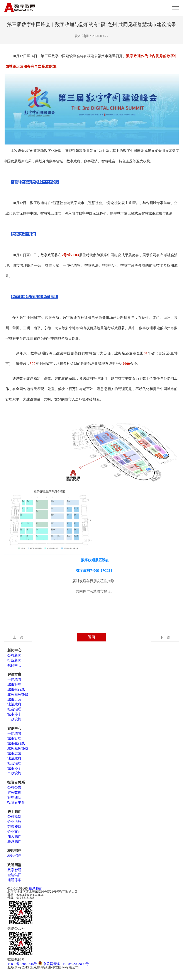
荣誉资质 (14, 826)
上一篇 (18, 637)
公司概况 (14, 816)
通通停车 (14, 880)
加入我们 (14, 836)
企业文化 (14, 831)
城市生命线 (16, 689)
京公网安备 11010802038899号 (64, 964)
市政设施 (14, 719)
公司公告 (14, 787)
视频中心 (14, 665)
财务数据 (14, 792)
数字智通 (14, 870)
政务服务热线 (18, 694)
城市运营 (14, 699)
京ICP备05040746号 (22, 964)
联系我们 (14, 841)
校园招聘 (14, 856)
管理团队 (14, 797)
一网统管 (14, 679)
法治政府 (14, 704)
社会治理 (14, 709)
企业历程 (14, 821)
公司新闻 (14, 655)
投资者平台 (16, 802)
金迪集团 (14, 875)
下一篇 (165, 637)
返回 (91, 637)
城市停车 (14, 714)
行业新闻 (14, 660)
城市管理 (14, 684)
